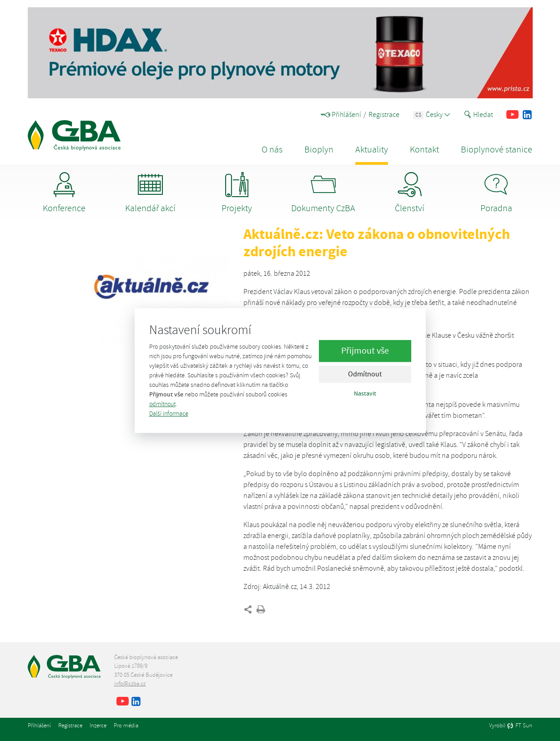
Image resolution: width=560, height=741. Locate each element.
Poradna (496, 193)
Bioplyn (319, 150)
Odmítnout (365, 375)
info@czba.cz (130, 684)
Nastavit (365, 394)
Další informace (169, 414)
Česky (431, 115)
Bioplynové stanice (497, 150)
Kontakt (424, 150)
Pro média (126, 726)
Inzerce (98, 726)
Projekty (237, 193)
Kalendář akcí (150, 193)
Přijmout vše (365, 351)
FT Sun (520, 726)
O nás (272, 150)
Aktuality (372, 150)
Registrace (384, 115)
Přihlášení (341, 115)
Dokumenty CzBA (323, 193)
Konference (64, 193)
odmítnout (162, 404)
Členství (410, 193)
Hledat (479, 115)
